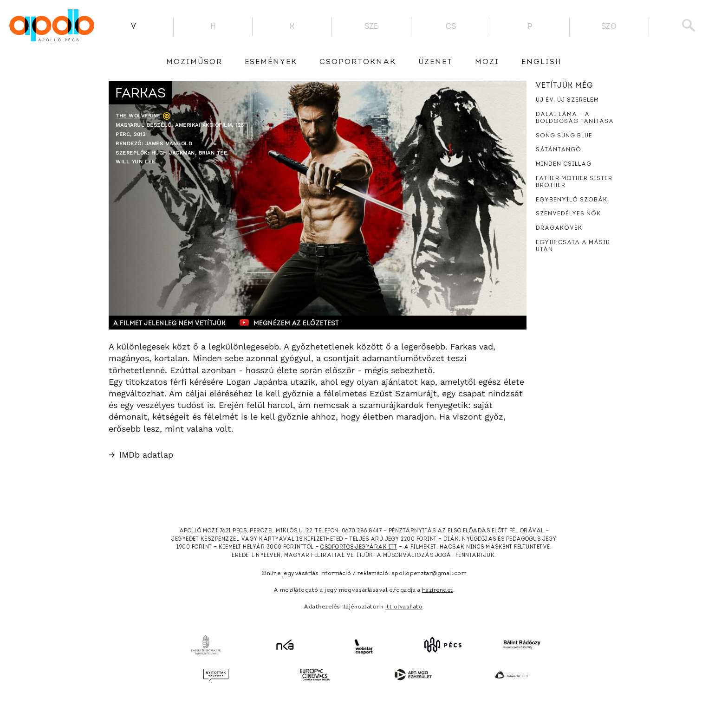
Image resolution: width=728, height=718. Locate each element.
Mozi (487, 62)
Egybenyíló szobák (572, 200)
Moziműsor (194, 62)
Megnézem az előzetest (289, 323)
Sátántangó (559, 150)
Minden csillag (564, 164)
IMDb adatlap (141, 455)
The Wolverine (138, 116)
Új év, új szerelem (567, 100)
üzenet (435, 62)
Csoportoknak (358, 62)
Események (271, 62)
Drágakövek (559, 228)
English (542, 62)
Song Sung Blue (564, 136)
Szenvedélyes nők (568, 214)
